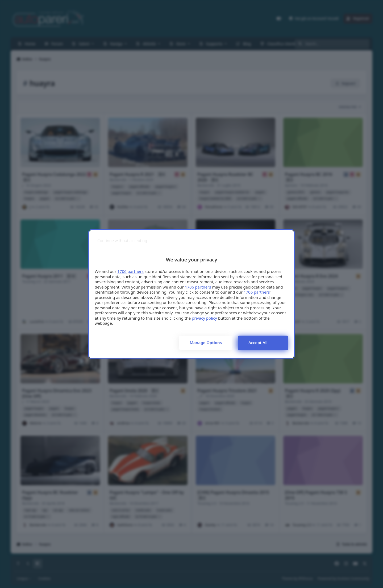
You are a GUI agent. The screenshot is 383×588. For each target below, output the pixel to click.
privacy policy (204, 318)
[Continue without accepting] (122, 241)
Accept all (258, 342)
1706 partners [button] (130, 271)
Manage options (206, 342)
